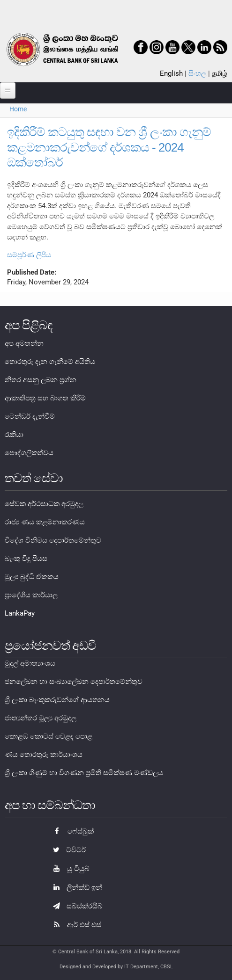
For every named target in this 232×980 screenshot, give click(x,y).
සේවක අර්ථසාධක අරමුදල (44, 504)
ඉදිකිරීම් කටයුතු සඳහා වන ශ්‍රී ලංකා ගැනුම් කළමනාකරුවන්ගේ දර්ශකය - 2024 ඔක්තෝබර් (109, 147)
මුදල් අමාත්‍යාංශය (30, 663)
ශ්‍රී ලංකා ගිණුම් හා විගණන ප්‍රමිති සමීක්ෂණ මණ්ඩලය (84, 773)
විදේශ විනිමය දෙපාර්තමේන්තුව (53, 540)
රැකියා (14, 435)
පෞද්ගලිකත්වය (29, 453)
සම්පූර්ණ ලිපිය (29, 255)
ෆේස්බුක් (71, 831)
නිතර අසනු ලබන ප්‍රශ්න (41, 380)
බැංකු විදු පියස (26, 559)
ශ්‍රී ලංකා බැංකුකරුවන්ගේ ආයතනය (57, 700)
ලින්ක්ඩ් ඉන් (75, 887)
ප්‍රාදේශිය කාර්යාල (31, 595)
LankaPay (20, 613)
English (171, 73)
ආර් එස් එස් (75, 925)
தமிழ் (220, 73)
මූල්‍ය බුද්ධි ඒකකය (32, 577)
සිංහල (197, 73)
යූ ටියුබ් (69, 869)
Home (18, 109)
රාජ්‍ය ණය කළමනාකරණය (45, 522)
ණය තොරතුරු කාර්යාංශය (44, 755)
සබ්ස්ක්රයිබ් (75, 906)
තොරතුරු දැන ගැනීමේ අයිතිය (50, 362)
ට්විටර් (67, 850)
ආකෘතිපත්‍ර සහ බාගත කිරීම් (45, 398)
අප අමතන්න (24, 343)
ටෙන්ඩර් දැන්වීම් (30, 416)
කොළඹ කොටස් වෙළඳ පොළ (49, 736)
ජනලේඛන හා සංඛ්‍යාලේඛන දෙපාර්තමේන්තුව (74, 682)
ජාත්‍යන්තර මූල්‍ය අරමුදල (41, 718)
